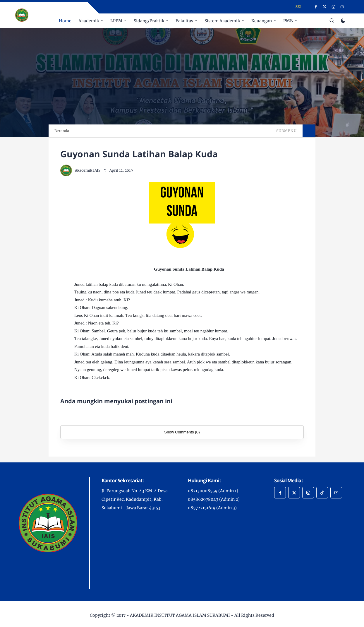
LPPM (116, 21)
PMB (288, 21)
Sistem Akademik (222, 21)
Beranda (62, 131)
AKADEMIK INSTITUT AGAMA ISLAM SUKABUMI (180, 615)
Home (65, 21)
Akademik (89, 21)
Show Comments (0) (182, 432)
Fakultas (184, 21)
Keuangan (262, 21)
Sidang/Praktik (149, 21)
